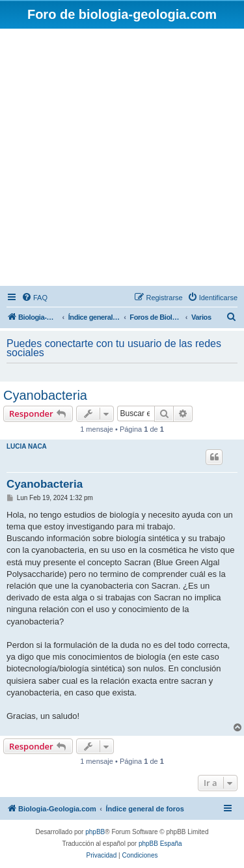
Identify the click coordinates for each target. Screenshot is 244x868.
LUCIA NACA (27, 446)
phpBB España (160, 844)
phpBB (95, 832)
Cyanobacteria (45, 395)
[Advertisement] (122, 157)
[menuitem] (34, 298)
